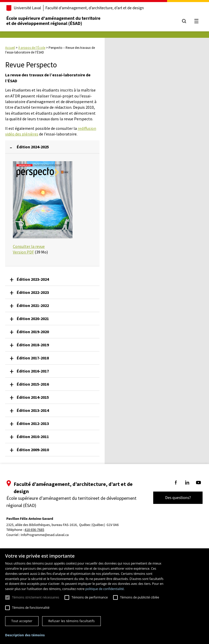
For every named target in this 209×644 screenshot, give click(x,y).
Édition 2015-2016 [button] (33, 384)
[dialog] (104, 596)
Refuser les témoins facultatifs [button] (71, 621)
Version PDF (23, 252)
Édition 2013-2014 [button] (33, 410)
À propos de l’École (32, 48)
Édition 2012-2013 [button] (33, 423)
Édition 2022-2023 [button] (33, 292)
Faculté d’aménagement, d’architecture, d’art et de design (98, 8)
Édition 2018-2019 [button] (33, 345)
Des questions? (175, 498)
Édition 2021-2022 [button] (33, 305)
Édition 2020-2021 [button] (33, 319)
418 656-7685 (37, 530)
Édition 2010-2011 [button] (33, 437)
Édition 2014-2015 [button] (33, 397)
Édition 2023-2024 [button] (33, 279)
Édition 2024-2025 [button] (33, 147)
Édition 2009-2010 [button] (33, 450)
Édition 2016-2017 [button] (33, 371)
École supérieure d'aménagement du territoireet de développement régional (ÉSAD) (56, 21)
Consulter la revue (29, 246)
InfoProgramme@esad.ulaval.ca (48, 535)
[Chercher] (181, 21)
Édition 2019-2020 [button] (33, 332)
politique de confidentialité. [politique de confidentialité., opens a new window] (105, 589)
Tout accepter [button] (22, 621)
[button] (25, 635)
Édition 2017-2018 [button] (33, 358)
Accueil (10, 48)
